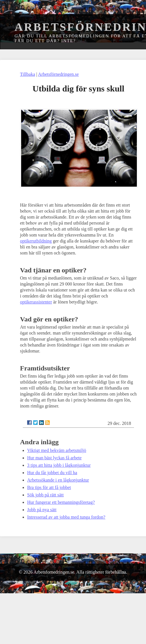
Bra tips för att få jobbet (49, 487)
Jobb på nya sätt (42, 510)
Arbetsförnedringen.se (58, 74)
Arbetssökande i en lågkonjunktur (58, 480)
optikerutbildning (36, 241)
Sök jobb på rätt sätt (45, 495)
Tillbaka (28, 74)
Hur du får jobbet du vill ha (52, 473)
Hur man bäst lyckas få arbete (54, 458)
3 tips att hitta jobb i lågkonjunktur (59, 465)
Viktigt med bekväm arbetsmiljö (57, 450)
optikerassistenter (36, 302)
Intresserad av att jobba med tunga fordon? (66, 517)
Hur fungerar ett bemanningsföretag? (61, 502)
